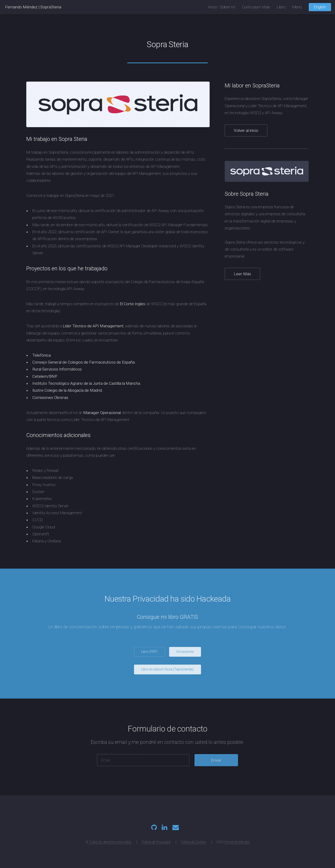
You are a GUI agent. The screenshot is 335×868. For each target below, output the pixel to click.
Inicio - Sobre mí (221, 7)
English (320, 7)
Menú (297, 7)
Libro (281, 7)
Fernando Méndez (21, 7)
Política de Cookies (193, 842)
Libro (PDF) (149, 652)
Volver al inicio (246, 130)
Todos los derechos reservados (110, 842)
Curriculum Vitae (256, 7)
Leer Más (242, 274)
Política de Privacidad (156, 842)
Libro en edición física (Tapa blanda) (167, 669)
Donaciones (185, 652)
